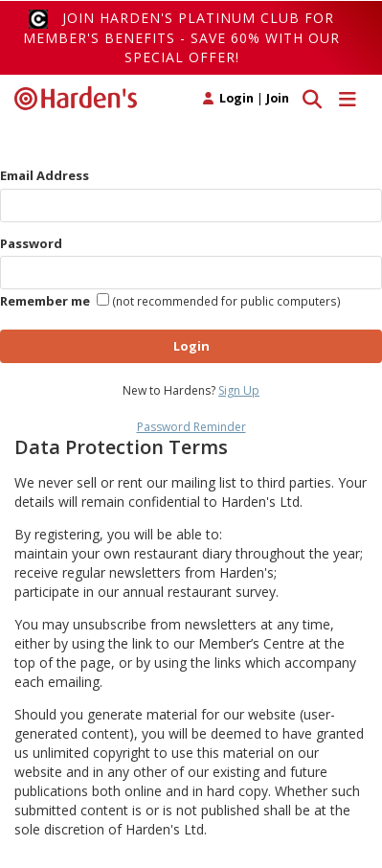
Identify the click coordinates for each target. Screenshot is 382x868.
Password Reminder (191, 427)
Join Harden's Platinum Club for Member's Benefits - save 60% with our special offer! (181, 37)
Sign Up (239, 390)
